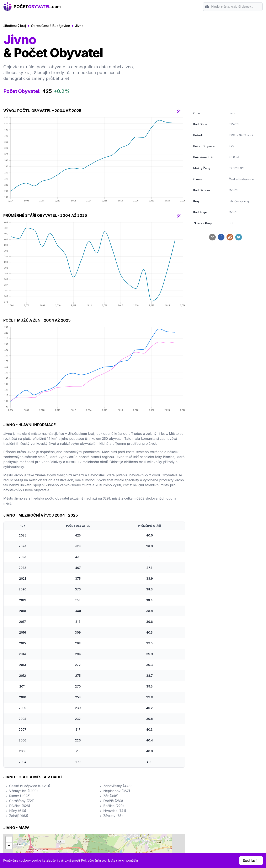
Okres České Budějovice (50, 26)
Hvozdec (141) (115, 811)
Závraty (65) (113, 816)
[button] (9, 840)
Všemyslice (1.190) (23, 791)
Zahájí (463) (19, 816)
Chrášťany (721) (22, 801)
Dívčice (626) (20, 806)
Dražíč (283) (113, 801)
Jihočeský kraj (15, 26)
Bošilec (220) (114, 806)
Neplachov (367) (117, 791)
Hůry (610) (18, 811)
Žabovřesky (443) (118, 786)
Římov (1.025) (20, 796)
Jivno (79, 26)
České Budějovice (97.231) (30, 786)
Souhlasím (251, 861)
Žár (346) (111, 796)
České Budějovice (241, 179)
